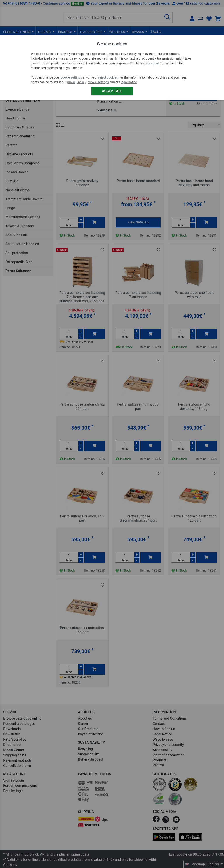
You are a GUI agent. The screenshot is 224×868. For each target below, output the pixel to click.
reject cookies (108, 78)
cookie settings (71, 78)
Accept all (112, 91)
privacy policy (77, 82)
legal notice (129, 82)
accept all (153, 63)
